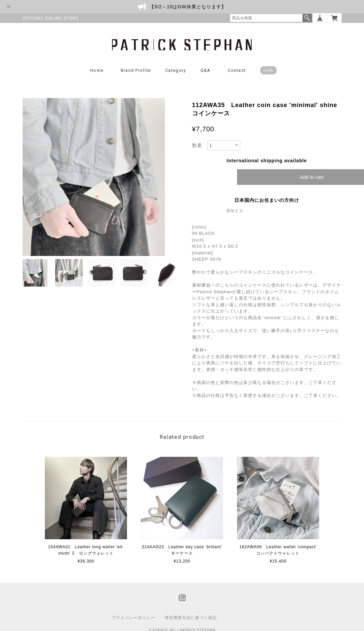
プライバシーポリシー (133, 618)
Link (268, 71)
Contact (237, 71)
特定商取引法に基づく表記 (191, 618)
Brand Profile (136, 71)
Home (97, 71)
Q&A (206, 71)
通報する (235, 211)
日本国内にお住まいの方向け (267, 200)
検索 (307, 18)
